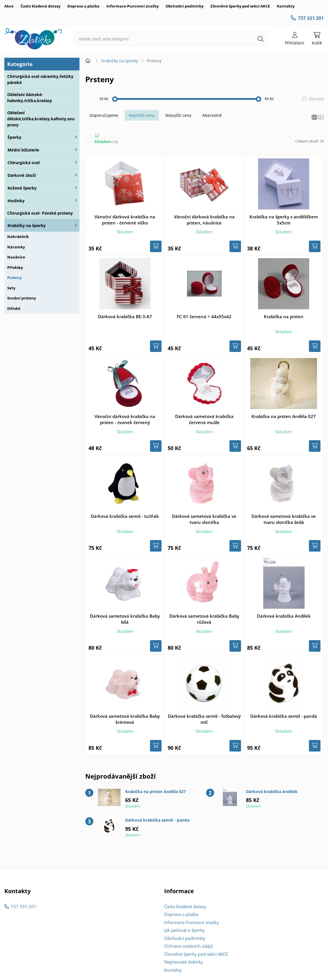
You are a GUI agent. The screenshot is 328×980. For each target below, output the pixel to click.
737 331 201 (311, 18)
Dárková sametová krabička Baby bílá (125, 619)
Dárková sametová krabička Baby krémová (125, 719)
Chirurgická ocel (24, 163)
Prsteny (14, 278)
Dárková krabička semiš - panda (284, 716)
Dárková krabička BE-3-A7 (125, 316)
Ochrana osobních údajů (189, 946)
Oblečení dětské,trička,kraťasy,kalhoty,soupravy (41, 119)
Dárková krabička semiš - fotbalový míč (204, 719)
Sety (11, 288)
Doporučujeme (104, 115)
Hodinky (16, 201)
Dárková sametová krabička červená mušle (204, 419)
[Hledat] (261, 39)
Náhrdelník (18, 237)
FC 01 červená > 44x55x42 (204, 316)
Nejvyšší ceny (178, 115)
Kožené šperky (22, 188)
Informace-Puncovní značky (133, 6)
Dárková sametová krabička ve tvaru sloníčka (204, 519)
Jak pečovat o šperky (185, 930)
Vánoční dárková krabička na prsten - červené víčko (125, 220)
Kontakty (286, 6)
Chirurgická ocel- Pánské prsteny (40, 213)
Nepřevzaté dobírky (184, 962)
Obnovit (316, 99)
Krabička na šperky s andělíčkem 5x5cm (284, 220)
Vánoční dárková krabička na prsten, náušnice (204, 220)
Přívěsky (15, 267)
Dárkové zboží (22, 175)
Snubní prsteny (22, 298)
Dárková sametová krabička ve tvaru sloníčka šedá (284, 519)
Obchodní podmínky (185, 6)
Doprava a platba (83, 6)
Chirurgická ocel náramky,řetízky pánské (40, 79)
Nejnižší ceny (142, 115)
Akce (9, 6)
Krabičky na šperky (27, 225)
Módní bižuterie (23, 150)
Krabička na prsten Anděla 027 (284, 416)
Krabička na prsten (284, 316)
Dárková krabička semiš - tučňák (125, 516)
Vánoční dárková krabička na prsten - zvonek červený (125, 419)
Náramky (16, 247)
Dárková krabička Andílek (284, 616)
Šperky (14, 137)
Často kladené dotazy (40, 6)
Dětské (14, 308)
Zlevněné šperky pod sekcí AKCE (240, 6)
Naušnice (16, 257)
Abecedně (212, 115)
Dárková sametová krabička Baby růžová (204, 619)
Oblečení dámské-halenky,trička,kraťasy (30, 98)
